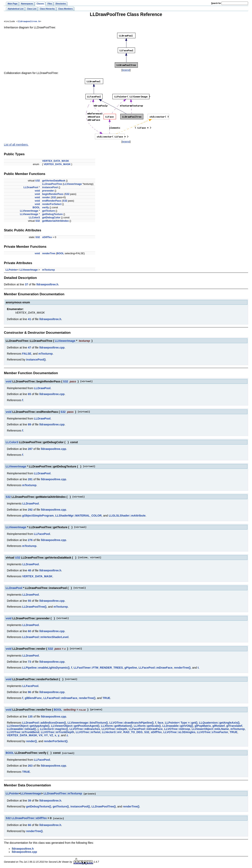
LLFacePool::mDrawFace (156, 668)
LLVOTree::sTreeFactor (212, 732)
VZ (51, 735)
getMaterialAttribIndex (55, 221)
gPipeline (131, 668)
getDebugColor (51, 218)
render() (31, 741)
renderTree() (182, 668)
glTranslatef (234, 726)
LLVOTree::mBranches (85, 729)
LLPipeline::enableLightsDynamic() (46, 668)
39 (29, 800)
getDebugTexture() (39, 806)
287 (30, 449)
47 (29, 348)
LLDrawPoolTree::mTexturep (63, 793)
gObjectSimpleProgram (38, 516)
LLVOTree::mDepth (114, 729)
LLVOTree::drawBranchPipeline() (132, 723)
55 (29, 601)
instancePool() (36, 360)
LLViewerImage (73, 184)
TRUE (106, 698)
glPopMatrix (203, 726)
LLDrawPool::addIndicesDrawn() (44, 723)
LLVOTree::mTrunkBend (23, 732)
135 (30, 717)
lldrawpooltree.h (29, 22)
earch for (216, 3)
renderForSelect (52, 204)
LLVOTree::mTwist (88, 732)
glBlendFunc (33, 698)
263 (30, 765)
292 (30, 510)
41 (29, 320)
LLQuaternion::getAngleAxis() (219, 723)
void (37, 191)
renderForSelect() (56, 741)
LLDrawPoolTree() (34, 607)
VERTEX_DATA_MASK (56, 161)
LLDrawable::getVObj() (178, 726)
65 (29, 394)
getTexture (48, 211)
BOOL (36, 208)
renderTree (49, 254)
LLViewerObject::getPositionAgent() (75, 726)
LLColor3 (34, 218)
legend (126, 70)
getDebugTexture (52, 214)
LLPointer (11, 270)
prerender (48, 191)
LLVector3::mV (112, 732)
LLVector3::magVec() (54, 729)
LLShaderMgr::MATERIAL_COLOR (79, 516)
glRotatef (219, 726)
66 (29, 824)
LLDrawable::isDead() (21, 729)
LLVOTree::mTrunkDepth (57, 732)
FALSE (27, 354)
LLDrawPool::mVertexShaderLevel (45, 637)
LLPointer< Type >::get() (181, 723)
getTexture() (61, 806)
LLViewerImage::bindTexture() (88, 723)
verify (45, 208)
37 (26, 285)
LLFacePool (42, 534)
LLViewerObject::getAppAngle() (28, 726)
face (161, 723)
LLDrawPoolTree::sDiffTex (29, 818)
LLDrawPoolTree (52, 184)
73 (29, 662)
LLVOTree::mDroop (177, 729)
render (46, 198)
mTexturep (48, 270)
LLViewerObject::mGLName (210, 729)
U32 (38, 181)
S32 (67, 194)
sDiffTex (47, 238)
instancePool (50, 188)
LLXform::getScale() (147, 726)
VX (41, 735)
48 (29, 571)
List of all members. (16, 145)
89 (29, 425)
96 (29, 692)
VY (46, 735)
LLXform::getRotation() (117, 726)
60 (29, 632)
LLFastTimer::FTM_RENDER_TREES (98, 668)
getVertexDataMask (54, 181)
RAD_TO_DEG (133, 732)
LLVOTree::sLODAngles (179, 732)
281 (30, 480)
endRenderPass (52, 201)
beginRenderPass (53, 194)
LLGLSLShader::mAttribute (127, 516)
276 (30, 540)
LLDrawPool (31, 188)
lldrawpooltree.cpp (52, 348)
